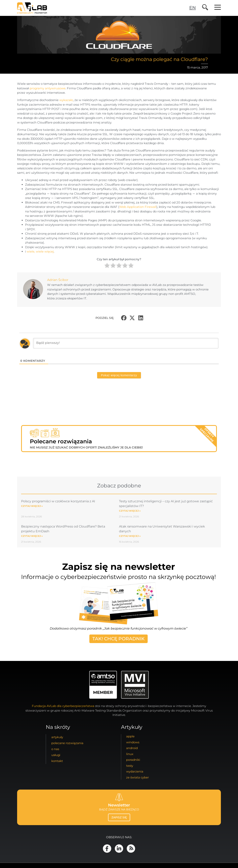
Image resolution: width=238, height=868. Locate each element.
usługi (56, 755)
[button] (124, 318)
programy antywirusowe (48, 88)
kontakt (57, 761)
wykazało (66, 100)
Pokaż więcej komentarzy (119, 375)
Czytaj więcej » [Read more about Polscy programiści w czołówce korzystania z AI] (32, 506)
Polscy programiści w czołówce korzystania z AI (58, 501)
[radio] (107, 266)
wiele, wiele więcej (40, 251)
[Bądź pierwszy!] (126, 343)
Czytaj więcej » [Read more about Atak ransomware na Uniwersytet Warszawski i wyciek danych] (130, 536)
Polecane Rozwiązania (67, 743)
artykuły (57, 737)
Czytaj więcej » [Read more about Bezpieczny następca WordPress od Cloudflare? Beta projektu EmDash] (32, 536)
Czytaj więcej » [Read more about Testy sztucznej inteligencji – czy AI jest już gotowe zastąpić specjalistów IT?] (130, 511)
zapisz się (119, 817)
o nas (55, 749)
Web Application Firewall (138, 207)
